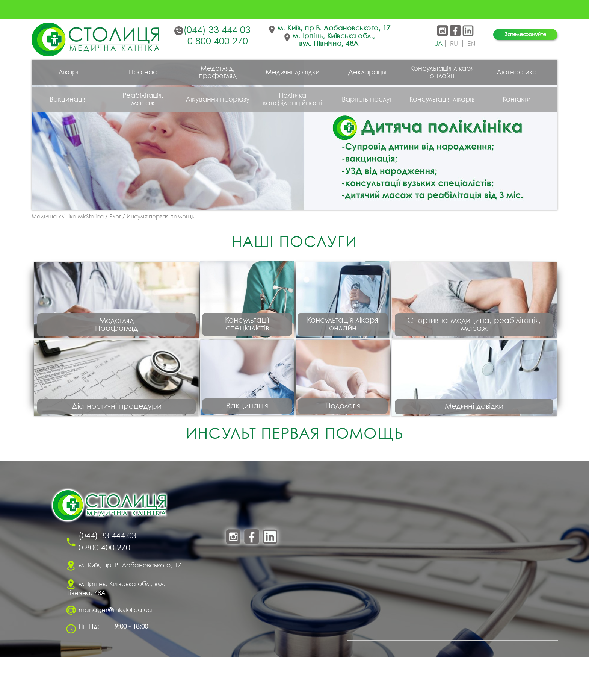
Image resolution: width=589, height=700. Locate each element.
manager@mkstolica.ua (115, 653)
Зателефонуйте (525, 35)
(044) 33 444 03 (217, 30)
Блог (115, 217)
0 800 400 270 (218, 42)
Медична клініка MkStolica (68, 217)
